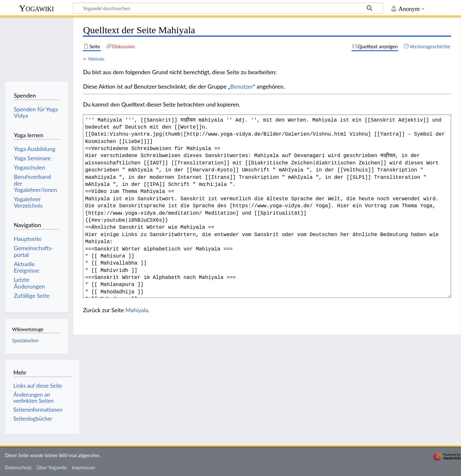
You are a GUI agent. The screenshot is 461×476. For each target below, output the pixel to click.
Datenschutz (18, 467)
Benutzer (242, 86)
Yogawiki (37, 8)
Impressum (83, 467)
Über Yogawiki (52, 467)
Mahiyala (96, 59)
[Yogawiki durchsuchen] (228, 8)
